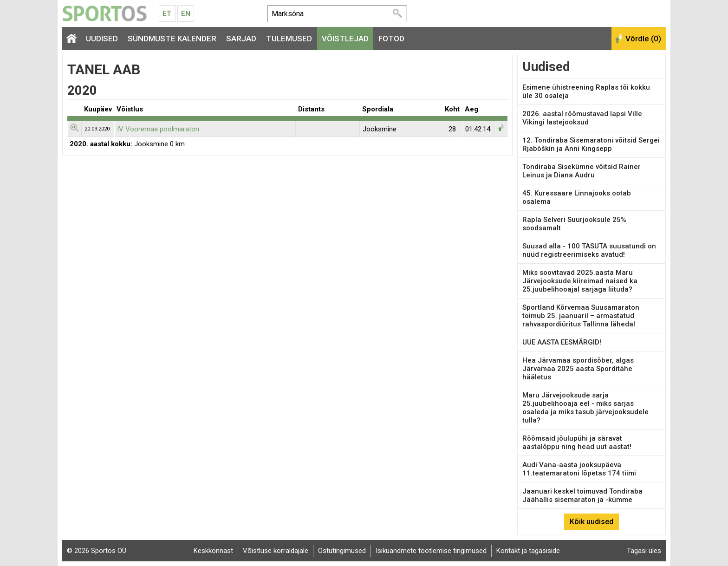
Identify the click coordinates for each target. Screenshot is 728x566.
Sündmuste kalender (172, 39)
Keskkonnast (213, 551)
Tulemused (289, 39)
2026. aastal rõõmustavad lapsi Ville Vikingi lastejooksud (582, 118)
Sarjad (241, 39)
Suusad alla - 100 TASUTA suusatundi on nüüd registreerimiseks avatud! (589, 250)
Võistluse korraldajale (276, 551)
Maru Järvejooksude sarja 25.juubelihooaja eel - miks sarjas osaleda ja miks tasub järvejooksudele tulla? (585, 408)
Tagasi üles (644, 551)
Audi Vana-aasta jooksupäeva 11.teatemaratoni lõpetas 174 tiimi (579, 469)
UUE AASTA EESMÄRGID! (562, 342)
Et (167, 13)
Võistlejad (345, 39)
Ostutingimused (342, 551)
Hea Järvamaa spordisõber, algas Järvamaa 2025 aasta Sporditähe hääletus (578, 369)
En (186, 13)
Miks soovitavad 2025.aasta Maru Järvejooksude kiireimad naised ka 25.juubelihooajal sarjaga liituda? (580, 281)
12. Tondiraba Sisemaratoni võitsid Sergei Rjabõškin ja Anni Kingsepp (591, 144)
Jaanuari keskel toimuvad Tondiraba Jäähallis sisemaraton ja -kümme (582, 495)
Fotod (391, 39)
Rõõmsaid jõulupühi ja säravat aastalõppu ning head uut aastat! (577, 442)
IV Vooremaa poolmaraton (158, 129)
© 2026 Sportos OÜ (97, 551)
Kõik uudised (591, 522)
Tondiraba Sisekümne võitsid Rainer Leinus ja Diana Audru (582, 171)
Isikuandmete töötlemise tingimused (431, 551)
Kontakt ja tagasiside (528, 551)
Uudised (102, 39)
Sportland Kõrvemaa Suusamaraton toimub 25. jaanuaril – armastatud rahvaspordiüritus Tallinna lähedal (581, 316)
